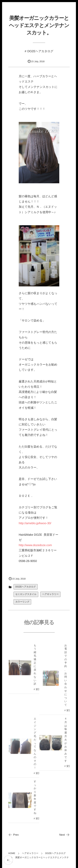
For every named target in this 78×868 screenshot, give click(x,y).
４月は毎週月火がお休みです (66, 741)
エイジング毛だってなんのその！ (35, 744)
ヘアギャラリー (50, 594)
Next (64, 835)
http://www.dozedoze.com (35, 545)
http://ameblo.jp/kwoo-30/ (35, 523)
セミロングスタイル (26, 594)
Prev (14, 835)
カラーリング (22, 602)
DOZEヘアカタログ (40, 51)
